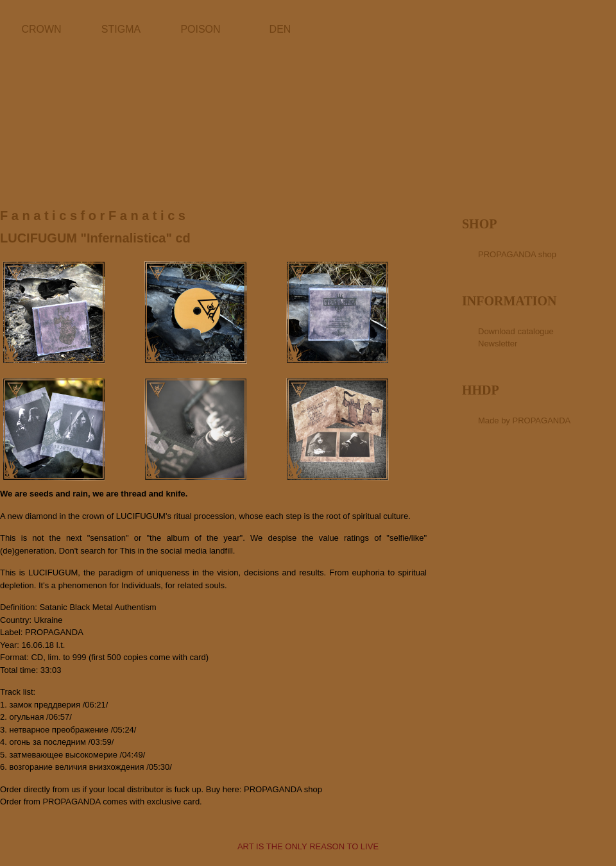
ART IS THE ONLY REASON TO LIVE (308, 846)
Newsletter (498, 344)
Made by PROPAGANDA (524, 420)
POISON (200, 29)
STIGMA (121, 29)
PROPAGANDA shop (283, 789)
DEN (280, 29)
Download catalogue (516, 331)
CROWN (41, 29)
